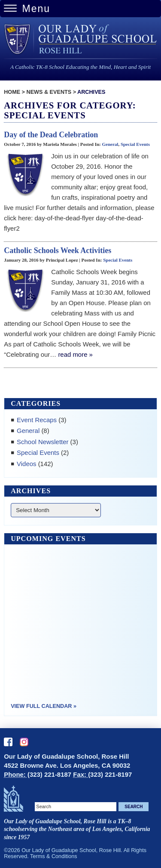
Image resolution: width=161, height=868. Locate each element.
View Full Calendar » (44, 706)
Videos (26, 464)
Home (12, 92)
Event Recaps (37, 420)
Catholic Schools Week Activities (58, 250)
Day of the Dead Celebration (51, 135)
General (110, 144)
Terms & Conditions (54, 856)
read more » (75, 354)
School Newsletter (43, 442)
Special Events (135, 144)
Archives (91, 92)
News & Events (49, 92)
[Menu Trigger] (80, 9)
